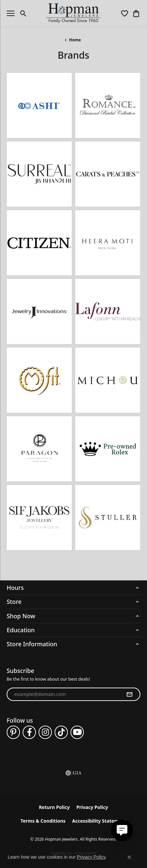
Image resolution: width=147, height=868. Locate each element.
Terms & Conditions (43, 821)
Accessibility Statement (99, 821)
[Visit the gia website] (73, 773)
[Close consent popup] (129, 857)
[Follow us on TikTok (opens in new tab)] (61, 732)
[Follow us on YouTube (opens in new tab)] (77, 732)
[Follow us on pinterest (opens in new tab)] (13, 732)
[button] (23, 13)
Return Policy (54, 807)
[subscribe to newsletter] (129, 694)
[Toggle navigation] (11, 13)
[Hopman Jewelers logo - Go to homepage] (74, 13)
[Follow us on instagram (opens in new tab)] (45, 732)
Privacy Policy (92, 807)
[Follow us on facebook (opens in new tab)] (29, 732)
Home (75, 40)
